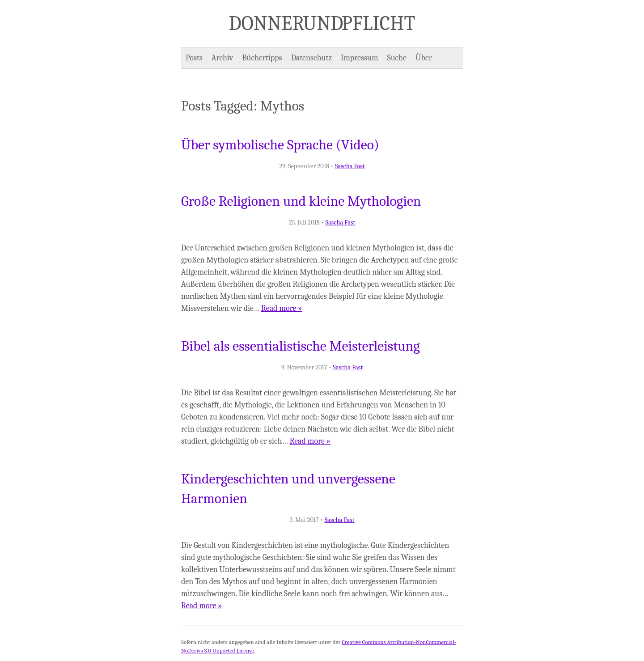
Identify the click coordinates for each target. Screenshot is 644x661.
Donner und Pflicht (322, 23)
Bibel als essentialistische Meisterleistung (301, 346)
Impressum (360, 58)
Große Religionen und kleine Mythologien (301, 201)
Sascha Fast (350, 166)
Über (424, 58)
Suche (397, 58)
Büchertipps (262, 58)
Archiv (222, 58)
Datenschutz (311, 58)
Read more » (282, 308)
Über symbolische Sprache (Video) (280, 145)
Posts (194, 58)
